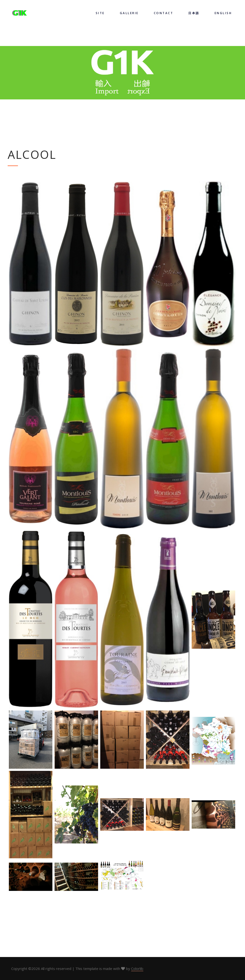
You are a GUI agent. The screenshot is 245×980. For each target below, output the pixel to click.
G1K (20, 13)
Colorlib (137, 969)
